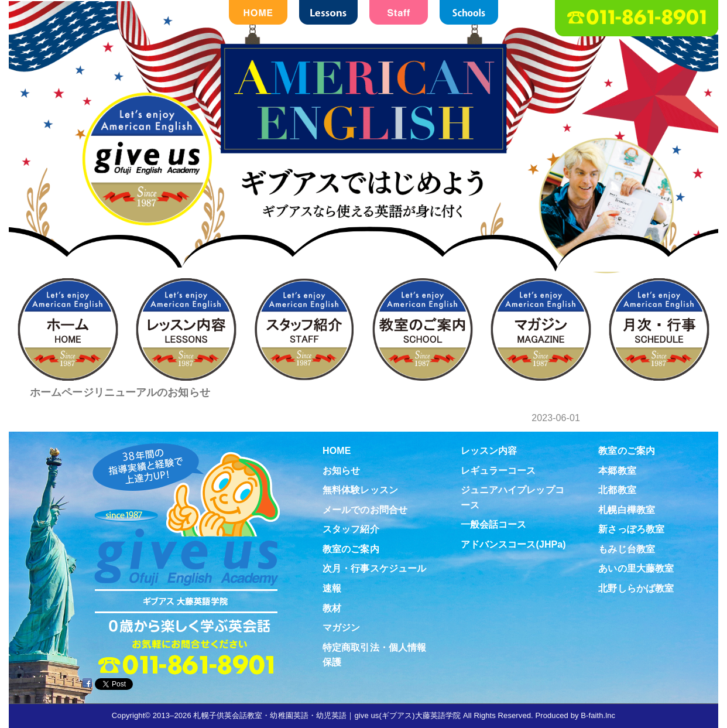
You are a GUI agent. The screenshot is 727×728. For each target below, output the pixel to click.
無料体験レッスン (360, 490)
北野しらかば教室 (636, 588)
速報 (332, 588)
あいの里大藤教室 (636, 568)
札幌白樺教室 (627, 510)
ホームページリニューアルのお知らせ (120, 392)
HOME (337, 451)
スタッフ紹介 (351, 529)
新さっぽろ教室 (631, 529)
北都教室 (617, 490)
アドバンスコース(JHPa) (513, 544)
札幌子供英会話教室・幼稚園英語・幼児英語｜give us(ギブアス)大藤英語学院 (327, 715)
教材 (332, 608)
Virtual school (694, 532)
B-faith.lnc (598, 715)
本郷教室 (617, 471)
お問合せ (694, 248)
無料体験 (694, 342)
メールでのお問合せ (365, 510)
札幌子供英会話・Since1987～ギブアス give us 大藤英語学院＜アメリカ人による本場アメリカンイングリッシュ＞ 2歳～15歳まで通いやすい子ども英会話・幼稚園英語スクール (364, 171)
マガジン (341, 628)
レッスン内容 (489, 451)
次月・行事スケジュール (374, 568)
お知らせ (341, 471)
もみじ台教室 (627, 549)
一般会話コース (494, 524)
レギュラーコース (498, 471)
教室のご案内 (351, 549)
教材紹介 (694, 437)
